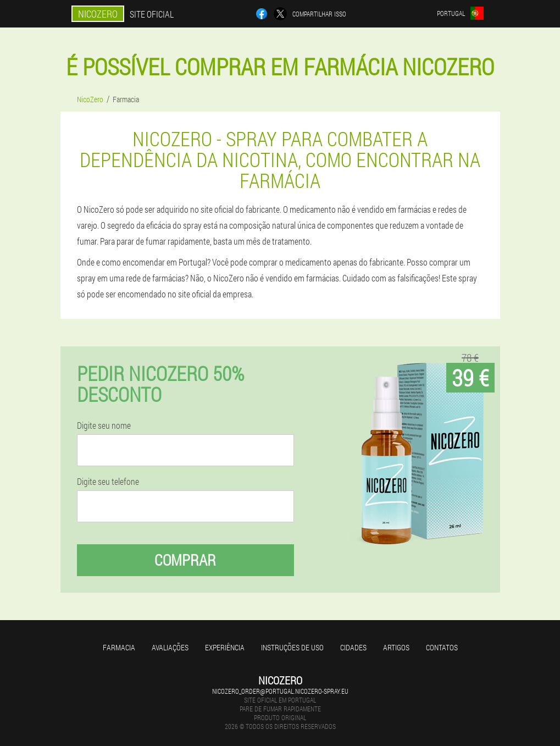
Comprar (185, 560)
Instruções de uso (292, 647)
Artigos (396, 647)
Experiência (225, 647)
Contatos (442, 647)
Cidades (353, 647)
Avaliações (170, 647)
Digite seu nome (104, 426)
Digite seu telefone (108, 482)
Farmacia (119, 647)
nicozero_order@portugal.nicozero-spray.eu (280, 691)
